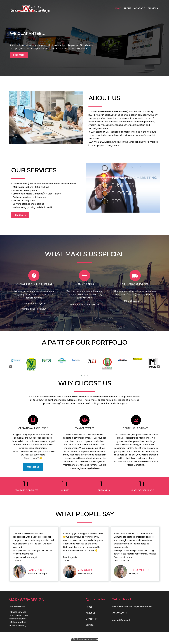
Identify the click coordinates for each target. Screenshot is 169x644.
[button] (81, 375)
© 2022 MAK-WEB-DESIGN (84, 639)
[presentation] (11, 367)
